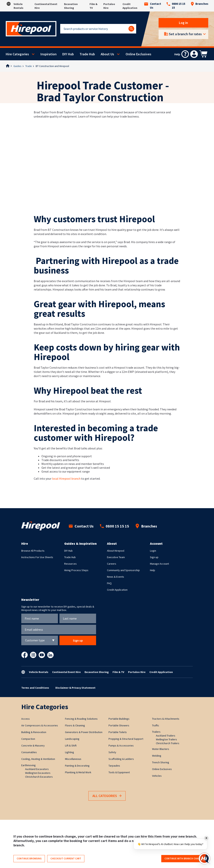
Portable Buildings (119, 719)
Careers (112, 564)
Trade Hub (87, 54)
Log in (183, 23)
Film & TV (118, 672)
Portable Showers (119, 725)
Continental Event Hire (66, 672)
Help (153, 570)
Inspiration (49, 54)
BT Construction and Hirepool (52, 66)
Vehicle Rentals (39, 672)
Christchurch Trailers (168, 743)
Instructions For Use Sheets (37, 557)
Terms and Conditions (35, 688)
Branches (199, 4)
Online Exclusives (138, 54)
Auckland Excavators (37, 769)
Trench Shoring (161, 762)
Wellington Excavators (38, 773)
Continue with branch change (184, 859)
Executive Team (116, 557)
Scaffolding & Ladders (121, 759)
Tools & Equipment (119, 772)
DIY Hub (68, 54)
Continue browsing (29, 859)
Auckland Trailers (166, 736)
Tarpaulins (114, 766)
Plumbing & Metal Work (78, 772)
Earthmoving (28, 765)
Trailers (156, 732)
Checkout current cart (66, 859)
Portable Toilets (118, 732)
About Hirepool (116, 551)
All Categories (107, 796)
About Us (107, 54)
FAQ (109, 583)
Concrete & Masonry (33, 746)
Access (26, 719)
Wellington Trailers (166, 739)
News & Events (116, 577)
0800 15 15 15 (176, 6)
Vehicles (157, 776)
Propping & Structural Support (126, 739)
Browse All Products (33, 551)
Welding (157, 756)
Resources (70, 564)
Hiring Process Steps (76, 570)
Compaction (28, 739)
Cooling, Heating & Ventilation (38, 759)
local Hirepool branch (66, 479)
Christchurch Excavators (39, 777)
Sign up (154, 557)
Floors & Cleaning (75, 725)
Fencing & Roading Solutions (81, 719)
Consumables (29, 752)
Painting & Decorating (77, 766)
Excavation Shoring (97, 672)
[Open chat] (204, 858)
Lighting (70, 752)
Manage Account (159, 564)
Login (153, 551)
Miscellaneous (73, 759)
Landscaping (72, 739)
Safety (112, 752)
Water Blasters (161, 749)
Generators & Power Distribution (84, 732)
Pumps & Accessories (121, 746)
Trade (29, 66)
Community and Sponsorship (123, 570)
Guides (17, 66)
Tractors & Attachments (166, 719)
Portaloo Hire (137, 672)
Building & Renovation (34, 732)
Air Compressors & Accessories (40, 725)
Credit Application (117, 590)
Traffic (156, 725)
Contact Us (153, 6)
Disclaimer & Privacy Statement (75, 688)
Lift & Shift (71, 746)
